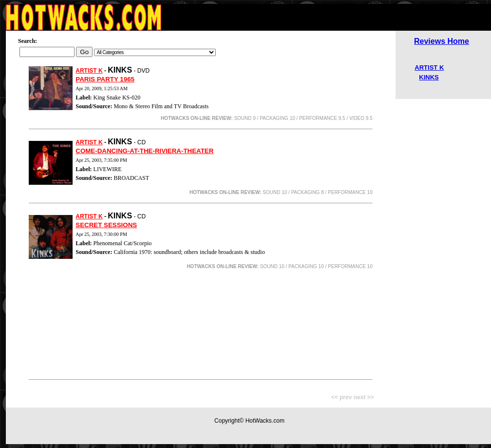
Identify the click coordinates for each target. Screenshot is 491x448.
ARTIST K (89, 71)
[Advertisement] (201, 326)
